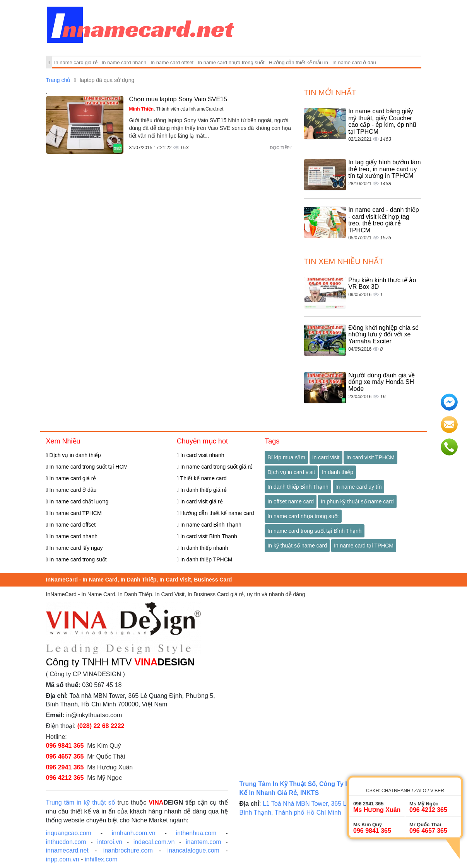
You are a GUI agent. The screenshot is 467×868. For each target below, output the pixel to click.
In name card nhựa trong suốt (231, 62)
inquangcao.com (69, 833)
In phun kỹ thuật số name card (357, 501)
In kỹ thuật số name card (297, 546)
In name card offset (172, 62)
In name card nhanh (124, 62)
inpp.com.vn (63, 859)
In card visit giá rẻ (200, 501)
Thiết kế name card (202, 478)
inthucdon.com (66, 842)
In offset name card (291, 501)
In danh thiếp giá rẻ (202, 490)
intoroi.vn (110, 842)
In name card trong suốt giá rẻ (215, 467)
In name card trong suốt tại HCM (87, 467)
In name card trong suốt (76, 559)
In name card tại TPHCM (364, 546)
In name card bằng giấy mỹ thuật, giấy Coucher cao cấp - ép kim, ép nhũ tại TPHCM (382, 121)
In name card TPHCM (74, 513)
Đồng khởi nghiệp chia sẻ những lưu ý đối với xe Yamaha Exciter (383, 334)
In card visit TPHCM (370, 457)
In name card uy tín (359, 487)
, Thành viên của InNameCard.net (176, 109)
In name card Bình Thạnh (209, 525)
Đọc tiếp (281, 148)
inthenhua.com (196, 833)
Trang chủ (58, 80)
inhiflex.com (101, 859)
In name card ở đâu (354, 62)
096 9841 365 (65, 746)
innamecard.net (67, 850)
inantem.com (204, 842)
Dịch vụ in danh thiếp (74, 455)
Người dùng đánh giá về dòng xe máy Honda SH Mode (381, 382)
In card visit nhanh (201, 455)
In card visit (326, 457)
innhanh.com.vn (134, 833)
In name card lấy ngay (74, 548)
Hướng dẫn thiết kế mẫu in (299, 62)
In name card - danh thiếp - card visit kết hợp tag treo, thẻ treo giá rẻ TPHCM (383, 220)
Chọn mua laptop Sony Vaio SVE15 (178, 99)
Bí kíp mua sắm (286, 457)
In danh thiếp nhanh (203, 548)
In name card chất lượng (77, 501)
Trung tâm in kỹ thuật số (81, 802)
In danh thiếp (338, 472)
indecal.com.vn (154, 842)
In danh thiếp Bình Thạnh (298, 487)
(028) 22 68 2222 (101, 726)
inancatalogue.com (193, 850)
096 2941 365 (65, 767)
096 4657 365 (65, 756)
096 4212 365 (65, 778)
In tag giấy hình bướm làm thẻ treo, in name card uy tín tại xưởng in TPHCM (384, 169)
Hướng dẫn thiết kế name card (216, 513)
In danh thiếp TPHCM (205, 559)
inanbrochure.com (128, 850)
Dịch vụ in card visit (291, 472)
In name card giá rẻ (76, 62)
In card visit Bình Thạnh (207, 536)
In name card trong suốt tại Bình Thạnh (314, 531)
